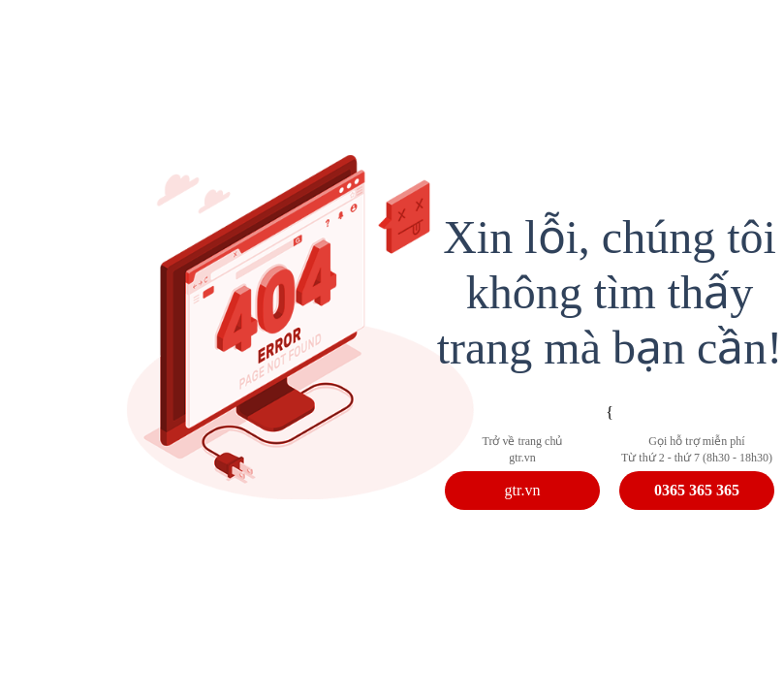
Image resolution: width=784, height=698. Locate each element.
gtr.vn (523, 490)
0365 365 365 (697, 490)
